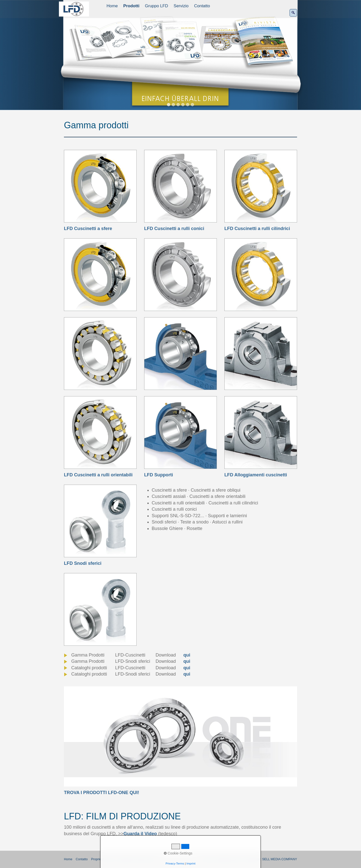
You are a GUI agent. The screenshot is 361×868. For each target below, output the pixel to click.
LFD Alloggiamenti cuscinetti (256, 475)
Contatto (202, 6)
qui (187, 655)
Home (112, 6)
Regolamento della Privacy (137, 859)
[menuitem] (112, 6)
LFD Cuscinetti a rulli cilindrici (257, 229)
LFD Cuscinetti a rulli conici (174, 229)
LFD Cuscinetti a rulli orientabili (98, 475)
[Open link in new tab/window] (180, 736)
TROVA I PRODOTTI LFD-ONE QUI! (102, 793)
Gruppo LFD (156, 6)
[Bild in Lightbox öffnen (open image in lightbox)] (100, 275)
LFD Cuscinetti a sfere (88, 229)
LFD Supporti (159, 475)
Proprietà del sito (103, 859)
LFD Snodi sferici (83, 563)
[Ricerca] (293, 13)
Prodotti (131, 6)
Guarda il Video (140, 834)
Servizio (181, 6)
